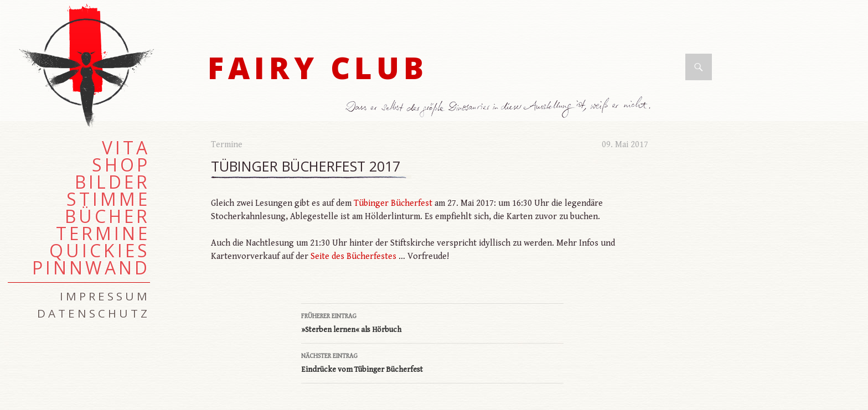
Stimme (108, 199)
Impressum (105, 296)
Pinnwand (91, 268)
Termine (227, 145)
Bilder (112, 182)
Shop (121, 165)
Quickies (100, 251)
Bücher (107, 216)
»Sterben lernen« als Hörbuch (432, 322)
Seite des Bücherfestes (353, 256)
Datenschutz (94, 313)
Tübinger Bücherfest (393, 203)
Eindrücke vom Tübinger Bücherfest (432, 362)
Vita (126, 148)
